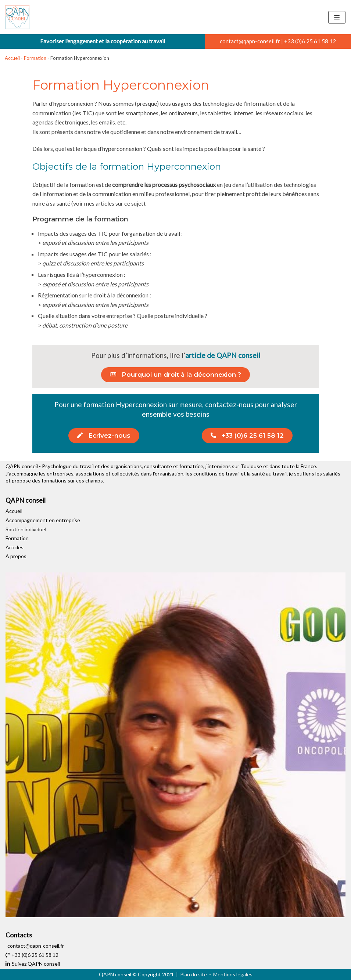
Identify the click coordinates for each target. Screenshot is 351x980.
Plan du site (194, 974)
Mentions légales (233, 974)
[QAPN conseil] (17, 17)
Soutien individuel (26, 529)
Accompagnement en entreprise (43, 520)
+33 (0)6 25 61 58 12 (310, 41)
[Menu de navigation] (337, 17)
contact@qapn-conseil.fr (250, 41)
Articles (15, 547)
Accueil (12, 58)
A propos (16, 556)
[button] (175, 375)
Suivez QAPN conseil (33, 964)
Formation (35, 58)
